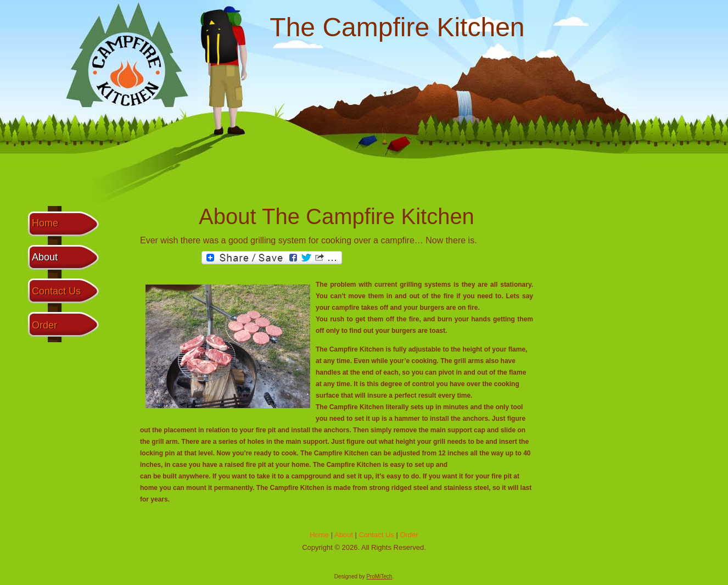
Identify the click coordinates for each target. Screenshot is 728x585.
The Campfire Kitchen (397, 27)
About (45, 257)
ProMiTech (379, 576)
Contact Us (56, 291)
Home (45, 223)
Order (44, 325)
